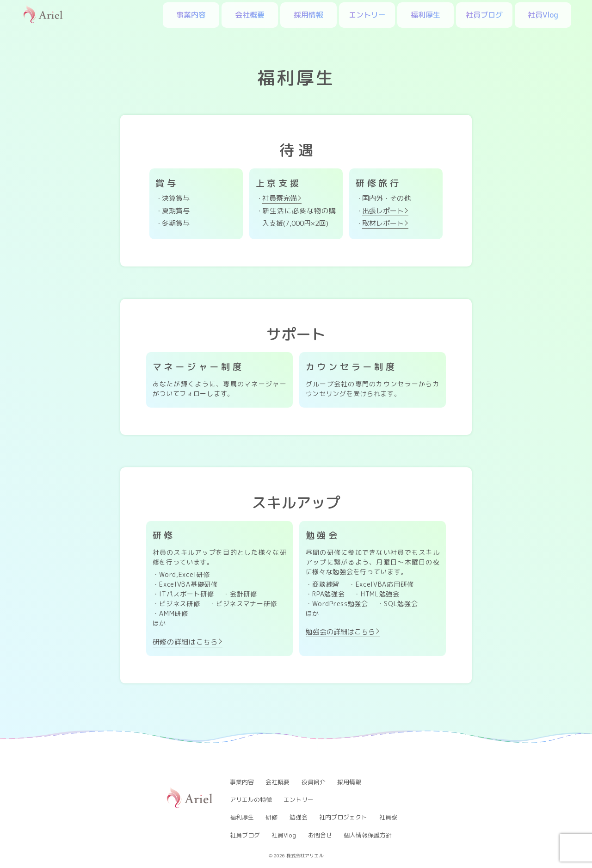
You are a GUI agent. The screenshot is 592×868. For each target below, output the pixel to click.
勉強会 (299, 817)
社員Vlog (543, 15)
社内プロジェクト (343, 817)
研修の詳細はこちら (185, 642)
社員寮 (388, 817)
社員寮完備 (280, 198)
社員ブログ (484, 15)
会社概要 (250, 15)
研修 (271, 817)
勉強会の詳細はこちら (340, 632)
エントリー (367, 15)
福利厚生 (425, 15)
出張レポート (383, 211)
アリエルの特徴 (251, 800)
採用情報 (308, 15)
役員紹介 (314, 782)
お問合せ (320, 835)
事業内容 (191, 15)
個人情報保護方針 (368, 835)
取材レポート (383, 223)
